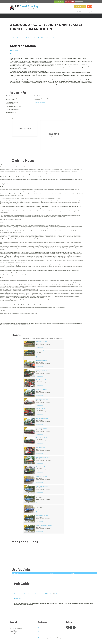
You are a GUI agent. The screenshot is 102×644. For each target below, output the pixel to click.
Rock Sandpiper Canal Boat (83, 418)
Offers (90, 6)
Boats (39, 16)
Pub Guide (52, 38)
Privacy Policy (23, 643)
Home (16, 16)
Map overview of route (24, 38)
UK (27, 6)
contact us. (37, 605)
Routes (63, 16)
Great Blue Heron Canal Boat (83, 370)
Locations (51, 16)
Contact (86, 16)
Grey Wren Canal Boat (82, 351)
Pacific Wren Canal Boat (82, 341)
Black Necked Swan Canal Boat (84, 457)
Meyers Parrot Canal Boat (83, 476)
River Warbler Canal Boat (82, 428)
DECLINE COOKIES (70, 2)
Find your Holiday (80, 6)
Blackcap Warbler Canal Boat (83, 438)
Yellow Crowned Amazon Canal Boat (85, 496)
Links (47, 38)
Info (75, 16)
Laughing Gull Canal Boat (82, 389)
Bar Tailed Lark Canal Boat (83, 399)
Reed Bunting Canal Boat (82, 360)
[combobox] (83, 11)
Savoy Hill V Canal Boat (82, 467)
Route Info (12, 38)
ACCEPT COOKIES (59, 2)
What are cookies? (79, 1)
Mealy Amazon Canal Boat (83, 486)
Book (27, 16)
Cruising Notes (34, 38)
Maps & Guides (42, 38)
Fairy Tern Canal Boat (82, 447)
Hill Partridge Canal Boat (82, 409)
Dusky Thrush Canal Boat (82, 380)
